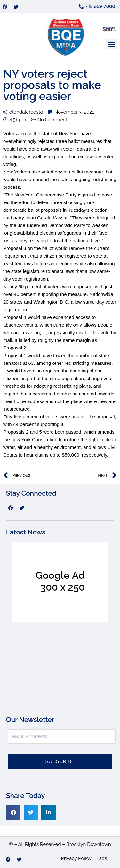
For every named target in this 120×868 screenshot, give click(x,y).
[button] (112, 44)
